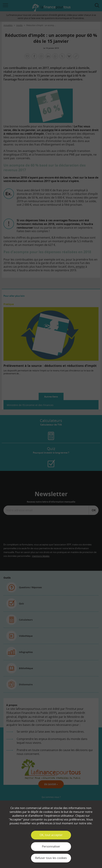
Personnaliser (51, 846)
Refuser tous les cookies (51, 858)
